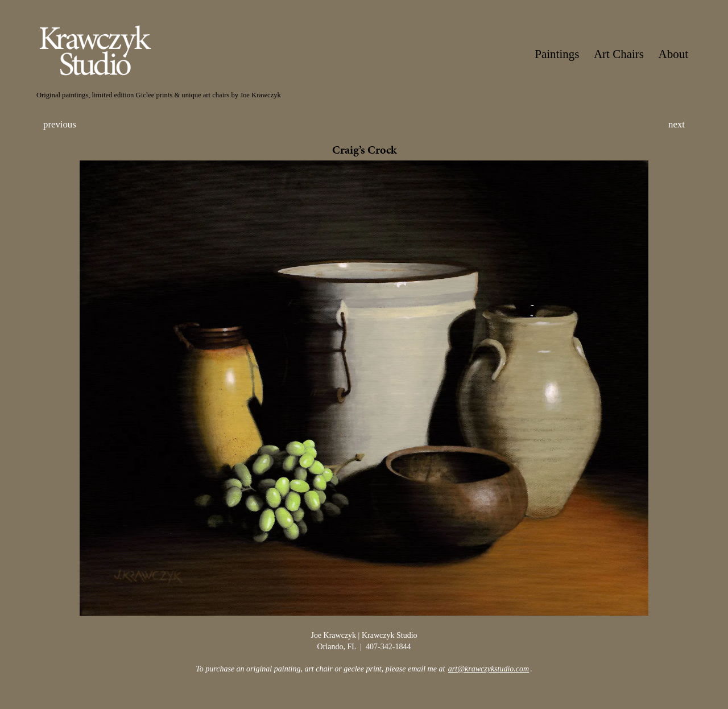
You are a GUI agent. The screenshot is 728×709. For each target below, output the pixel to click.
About (674, 54)
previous (60, 124)
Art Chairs (619, 54)
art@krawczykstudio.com (489, 669)
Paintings (557, 54)
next (677, 124)
